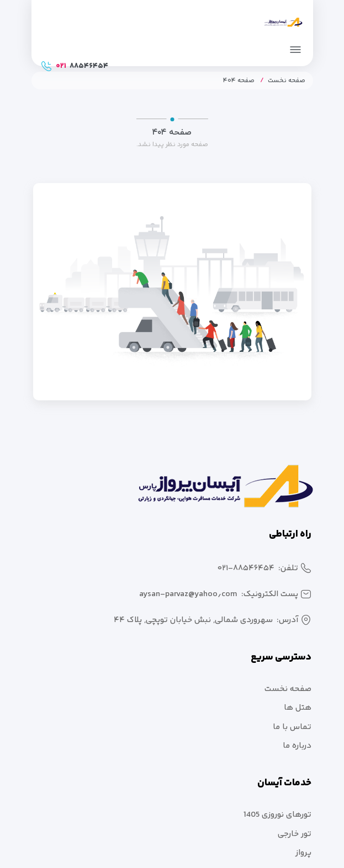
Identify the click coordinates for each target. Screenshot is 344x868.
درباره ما (297, 746)
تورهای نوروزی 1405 (277, 815)
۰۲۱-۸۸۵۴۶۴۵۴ (246, 568)
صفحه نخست (287, 81)
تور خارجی (295, 834)
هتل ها (298, 708)
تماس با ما (292, 727)
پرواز (303, 853)
